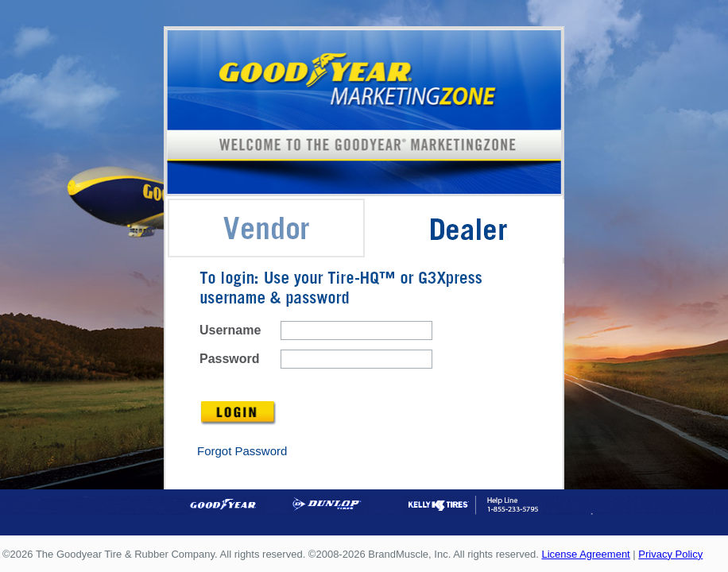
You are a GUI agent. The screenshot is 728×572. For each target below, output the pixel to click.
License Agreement (585, 554)
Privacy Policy (670, 554)
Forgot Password (242, 451)
